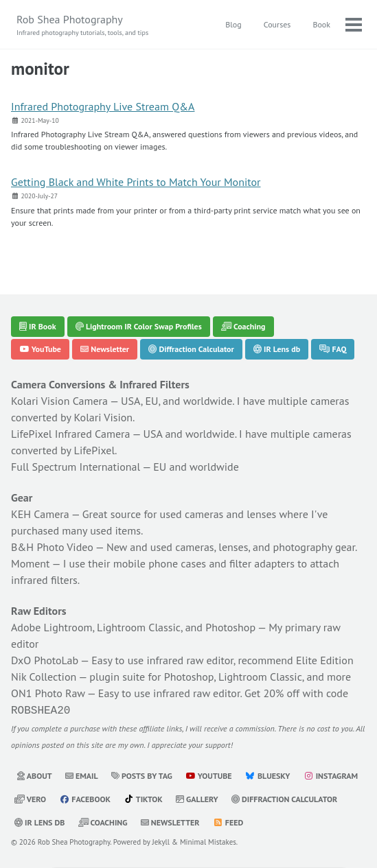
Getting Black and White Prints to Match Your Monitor (136, 182)
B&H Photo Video (52, 547)
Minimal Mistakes (208, 841)
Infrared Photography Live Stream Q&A (103, 106)
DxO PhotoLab (45, 660)
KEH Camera (40, 514)
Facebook (85, 798)
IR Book (38, 326)
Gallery (197, 798)
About (34, 774)
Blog (233, 24)
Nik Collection (44, 677)
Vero (30, 798)
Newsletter (105, 349)
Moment (31, 563)
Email (82, 774)
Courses (277, 24)
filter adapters (262, 563)
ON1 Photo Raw (48, 693)
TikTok (143, 798)
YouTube (40, 349)
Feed (228, 821)
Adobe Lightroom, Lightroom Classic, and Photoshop (133, 627)
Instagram (331, 774)
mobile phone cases (160, 563)
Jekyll (161, 841)
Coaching (243, 326)
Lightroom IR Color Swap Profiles (139, 326)
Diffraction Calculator (191, 349)
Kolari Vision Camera (59, 401)
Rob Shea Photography (82, 25)
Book (321, 24)
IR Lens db (277, 349)
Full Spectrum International (76, 467)
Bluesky (268, 774)
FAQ (333, 349)
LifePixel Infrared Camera (70, 434)
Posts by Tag (142, 774)
